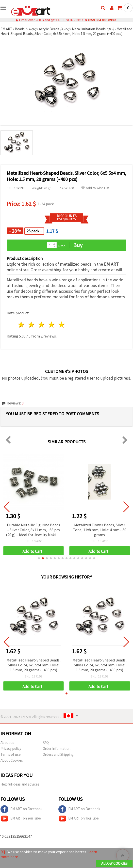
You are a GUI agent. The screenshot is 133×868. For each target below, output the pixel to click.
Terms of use (11, 754)
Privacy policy (11, 748)
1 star (22, 325)
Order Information (57, 748)
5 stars (62, 325)
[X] (3, 852)
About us (7, 743)
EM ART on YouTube (21, 819)
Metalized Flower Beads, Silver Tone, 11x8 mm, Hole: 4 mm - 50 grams (100, 530)
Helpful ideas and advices (20, 784)
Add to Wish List (95, 188)
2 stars (32, 325)
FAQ (46, 743)
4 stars (52, 325)
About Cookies (12, 760)
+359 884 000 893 (100, 20)
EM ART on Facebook (21, 809)
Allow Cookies (114, 863)
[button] (39, 558)
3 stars (42, 325)
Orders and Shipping (58, 754)
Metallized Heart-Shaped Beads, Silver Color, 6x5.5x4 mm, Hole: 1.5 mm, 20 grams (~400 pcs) (33, 665)
